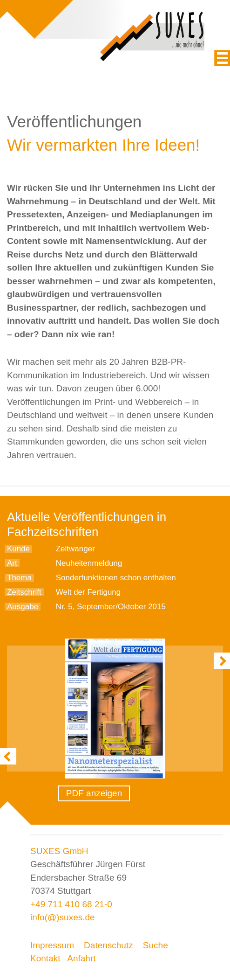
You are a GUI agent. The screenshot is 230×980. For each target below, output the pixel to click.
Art (12, 563)
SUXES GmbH (59, 851)
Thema (19, 578)
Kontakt (45, 958)
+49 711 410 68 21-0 (71, 904)
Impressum (52, 945)
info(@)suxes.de (63, 917)
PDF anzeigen (94, 793)
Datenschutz (108, 945)
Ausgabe (23, 607)
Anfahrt (81, 958)
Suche (156, 945)
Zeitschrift (24, 592)
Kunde (18, 549)
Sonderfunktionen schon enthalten (116, 578)
